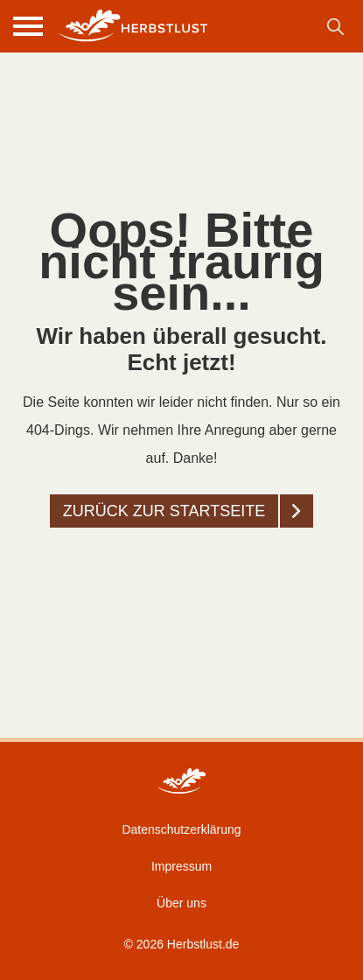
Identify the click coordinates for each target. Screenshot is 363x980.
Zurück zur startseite (164, 511)
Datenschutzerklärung (181, 829)
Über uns (181, 903)
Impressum (181, 866)
